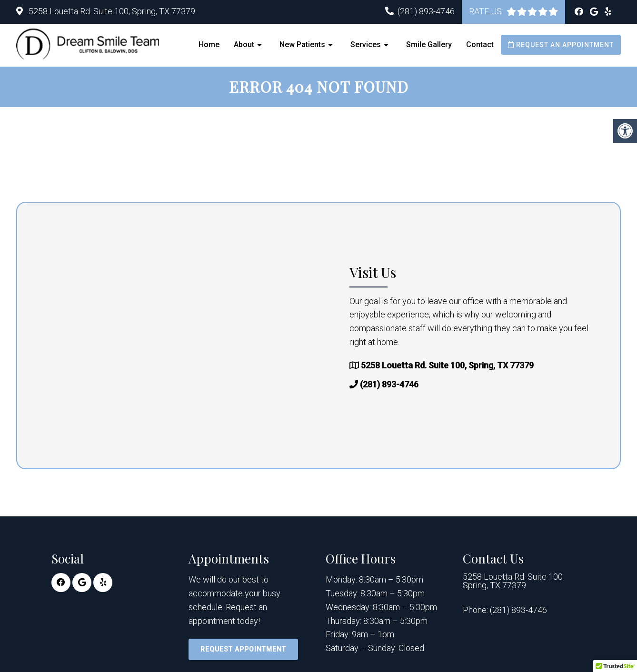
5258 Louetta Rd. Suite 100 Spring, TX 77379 (513, 582)
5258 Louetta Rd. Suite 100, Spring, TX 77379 (111, 11)
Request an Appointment (561, 45)
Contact (480, 44)
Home (209, 44)
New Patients (302, 44)
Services (366, 44)
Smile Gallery (429, 44)
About (244, 44)
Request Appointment (243, 649)
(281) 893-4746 (426, 11)
